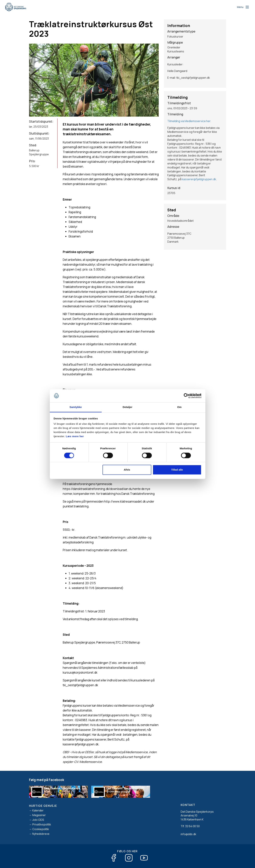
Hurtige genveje (43, 806)
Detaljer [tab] (128, 407)
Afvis (127, 470)
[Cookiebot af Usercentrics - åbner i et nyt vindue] (186, 396)
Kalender (38, 810)
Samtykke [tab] (76, 407)
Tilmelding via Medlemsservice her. (189, 121)
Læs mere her (75, 436)
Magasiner (39, 815)
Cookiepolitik (41, 829)
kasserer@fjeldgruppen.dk (199, 179)
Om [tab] (179, 407)
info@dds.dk (188, 834)
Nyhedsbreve (41, 834)
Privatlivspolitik (42, 824)
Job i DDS (38, 820)
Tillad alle (177, 470)
